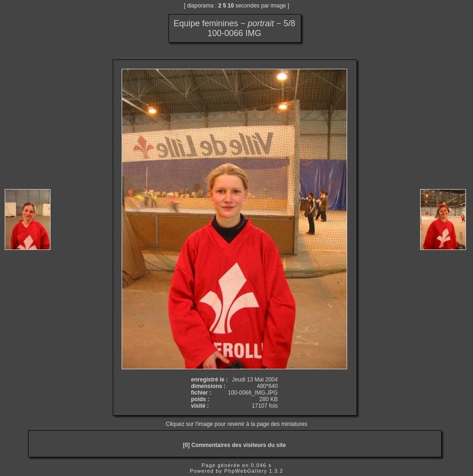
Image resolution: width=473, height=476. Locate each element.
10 (231, 6)
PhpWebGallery (246, 471)
